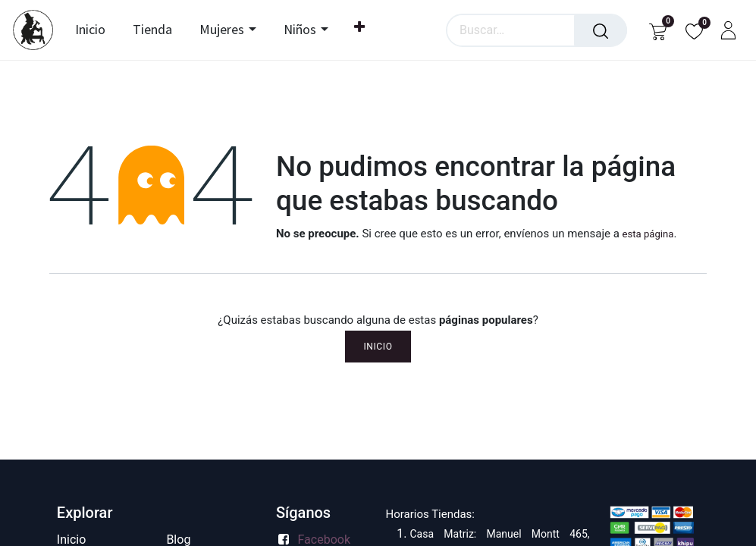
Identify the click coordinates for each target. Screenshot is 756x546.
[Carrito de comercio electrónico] (658, 30)
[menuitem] (94, 30)
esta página (648, 234)
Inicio (378, 347)
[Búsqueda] (601, 30)
